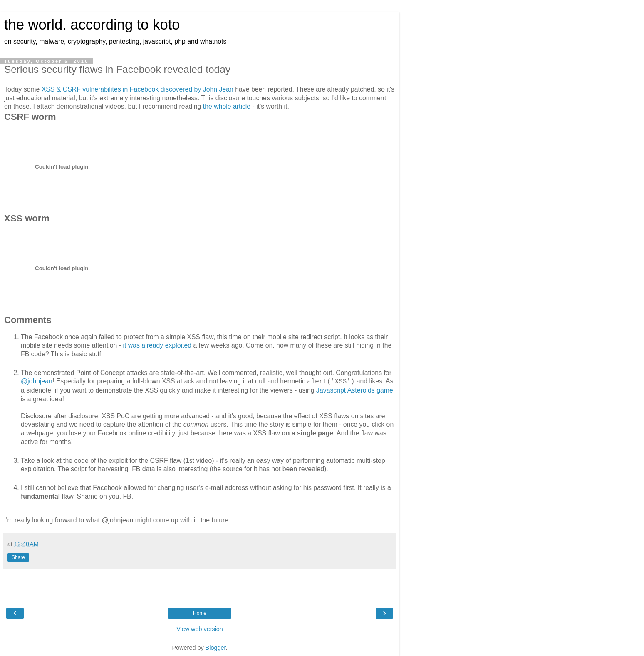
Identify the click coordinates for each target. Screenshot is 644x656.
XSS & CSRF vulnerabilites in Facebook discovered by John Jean (137, 89)
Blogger (216, 648)
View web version (200, 629)
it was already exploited (157, 345)
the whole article (227, 106)
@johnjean (37, 381)
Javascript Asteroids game (355, 390)
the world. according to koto (92, 25)
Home (200, 613)
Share (18, 557)
